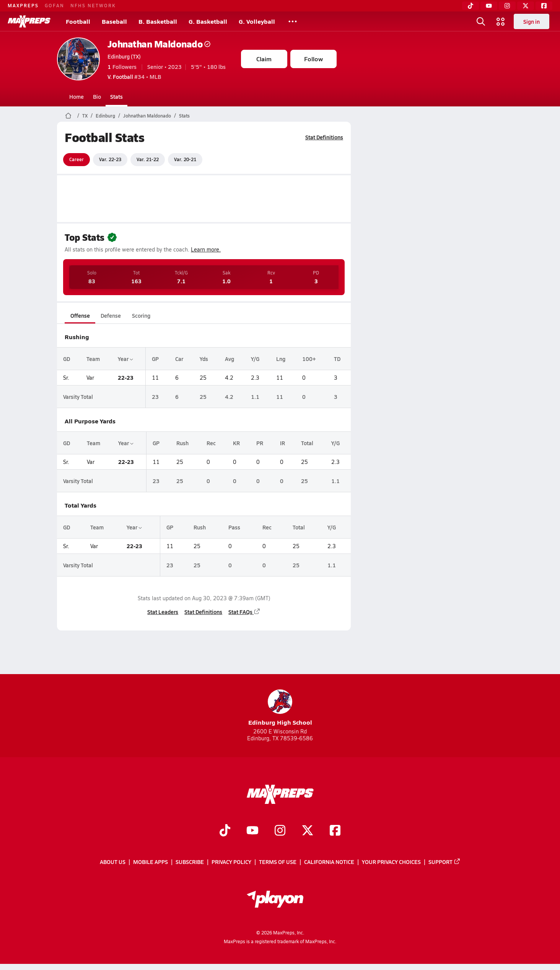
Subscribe (190, 862)
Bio (97, 96)
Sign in (532, 21)
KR (236, 443)
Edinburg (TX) (124, 56)
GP (155, 359)
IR (282, 443)
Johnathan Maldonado (159, 44)
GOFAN (55, 5)
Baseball (114, 21)
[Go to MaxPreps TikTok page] (225, 831)
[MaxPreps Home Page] (68, 116)
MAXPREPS (23, 5)
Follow (313, 59)
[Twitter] (526, 6)
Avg (229, 359)
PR (260, 443)
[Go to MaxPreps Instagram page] (280, 831)
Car (179, 359)
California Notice (329, 862)
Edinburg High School (280, 708)
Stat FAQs (244, 612)
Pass (234, 527)
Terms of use (278, 862)
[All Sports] (293, 21)
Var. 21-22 (148, 159)
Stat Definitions (324, 137)
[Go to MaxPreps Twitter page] (308, 831)
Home (77, 96)
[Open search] (481, 21)
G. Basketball (208, 21)
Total (307, 443)
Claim (264, 59)
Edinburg (105, 116)
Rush (182, 443)
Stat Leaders (163, 612)
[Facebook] (544, 6)
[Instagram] (507, 6)
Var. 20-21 (185, 159)
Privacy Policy (231, 862)
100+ (309, 359)
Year (125, 359)
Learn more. (206, 249)
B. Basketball (158, 21)
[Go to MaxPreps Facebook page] (335, 831)
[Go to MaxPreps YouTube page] (252, 831)
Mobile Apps (151, 862)
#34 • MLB (134, 77)
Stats (116, 96)
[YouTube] (489, 6)
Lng (281, 359)
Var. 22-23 (110, 159)
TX (85, 116)
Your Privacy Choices (391, 862)
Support (444, 862)
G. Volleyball (257, 21)
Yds (204, 359)
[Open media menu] (501, 21)
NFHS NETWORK (93, 5)
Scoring (141, 315)
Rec (211, 443)
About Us (113, 862)
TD (337, 359)
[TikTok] (470, 6)
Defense (110, 315)
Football (78, 21)
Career (77, 159)
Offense (80, 315)
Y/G (255, 359)
